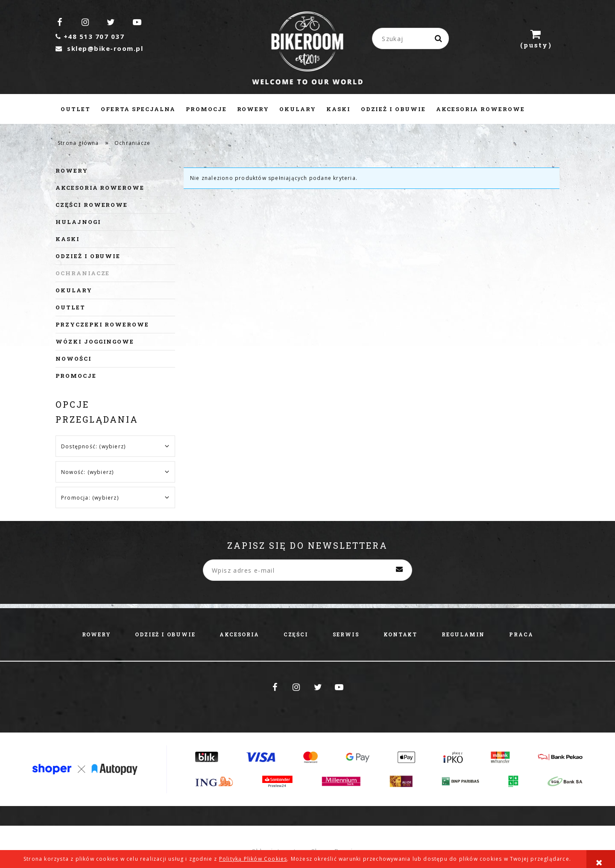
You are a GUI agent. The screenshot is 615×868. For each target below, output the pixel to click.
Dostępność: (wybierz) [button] (93, 446)
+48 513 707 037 (90, 36)
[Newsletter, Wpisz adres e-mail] (307, 570)
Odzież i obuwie (88, 256)
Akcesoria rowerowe (100, 188)
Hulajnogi (78, 222)
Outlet (70, 307)
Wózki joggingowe (95, 341)
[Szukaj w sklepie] (412, 38)
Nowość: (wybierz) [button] (87, 472)
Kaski (68, 239)
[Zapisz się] (399, 570)
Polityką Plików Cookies (253, 859)
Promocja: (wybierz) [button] (90, 498)
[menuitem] (76, 109)
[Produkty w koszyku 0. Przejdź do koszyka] (536, 38)
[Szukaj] (439, 38)
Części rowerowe (92, 205)
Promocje (76, 376)
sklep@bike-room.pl (99, 48)
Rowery (72, 171)
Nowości (74, 359)
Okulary (74, 290)
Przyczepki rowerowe (102, 324)
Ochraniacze (83, 273)
